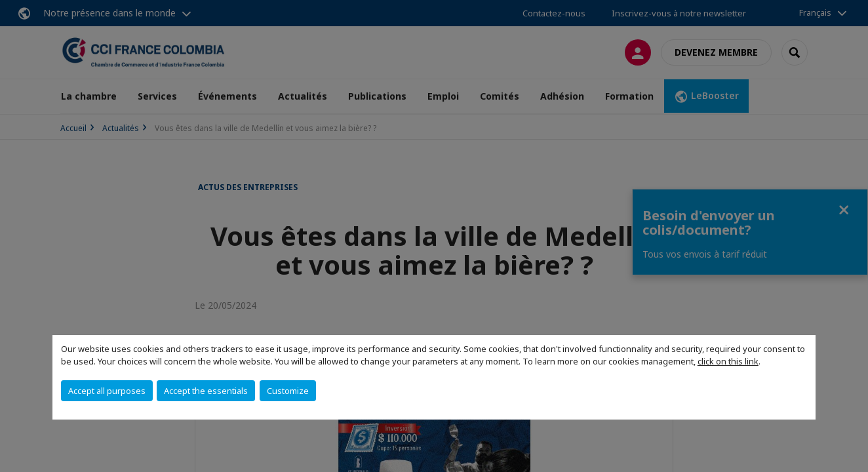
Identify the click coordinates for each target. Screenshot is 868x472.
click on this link (728, 361)
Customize (288, 391)
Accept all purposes (107, 391)
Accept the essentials (206, 391)
